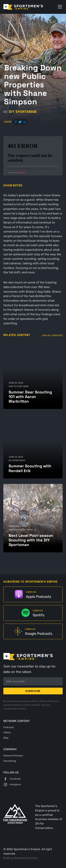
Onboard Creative (26, 858)
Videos (7, 732)
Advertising (10, 761)
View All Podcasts (52, 335)
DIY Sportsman (23, 112)
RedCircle (22, 172)
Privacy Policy (47, 701)
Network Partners (13, 756)
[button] (59, 7)
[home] (28, 7)
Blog (6, 738)
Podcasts (9, 727)
